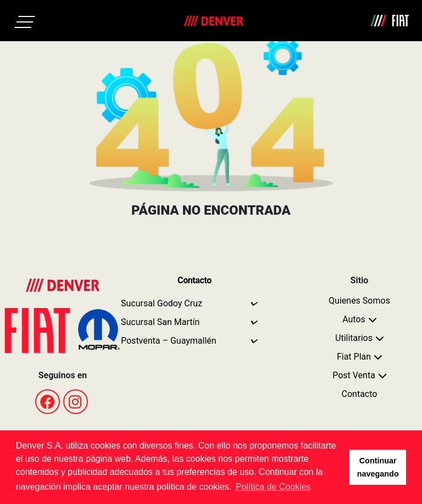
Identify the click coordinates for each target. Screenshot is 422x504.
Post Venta (354, 375)
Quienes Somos (359, 301)
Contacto (360, 394)
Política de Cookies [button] (273, 487)
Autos (354, 319)
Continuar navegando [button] (378, 467)
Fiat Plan (354, 357)
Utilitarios (354, 338)
